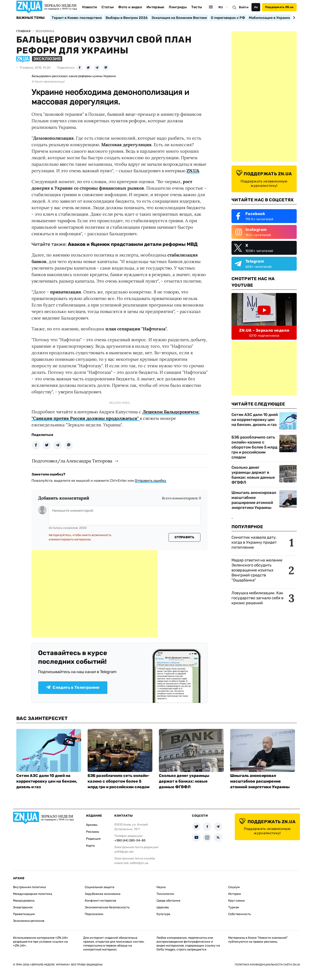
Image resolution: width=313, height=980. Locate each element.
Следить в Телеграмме (73, 687)
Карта (90, 846)
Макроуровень (24, 901)
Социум (234, 887)
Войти (244, 7)
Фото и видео (130, 7)
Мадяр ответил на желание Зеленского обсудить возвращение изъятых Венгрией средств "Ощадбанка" (257, 570)
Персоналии (94, 914)
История (235, 894)
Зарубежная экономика (103, 894)
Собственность (240, 914)
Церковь (163, 907)
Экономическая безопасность (107, 907)
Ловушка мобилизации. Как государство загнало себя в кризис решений (257, 598)
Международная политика (33, 894)
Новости (90, 7)
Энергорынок (23, 907)
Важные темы (31, 18)
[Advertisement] (95, 594)
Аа (256, 7)
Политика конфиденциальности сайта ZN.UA (267, 965)
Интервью (155, 7)
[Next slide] (293, 18)
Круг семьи (236, 901)
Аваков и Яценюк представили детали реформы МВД (133, 244)
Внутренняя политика (29, 887)
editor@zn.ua (139, 863)
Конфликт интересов (100, 901)
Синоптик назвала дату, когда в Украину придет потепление (254, 542)
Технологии (165, 894)
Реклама (92, 832)
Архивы (92, 825)
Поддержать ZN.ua (279, 7)
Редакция (93, 839)
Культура (163, 914)
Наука (161, 887)
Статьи (108, 7)
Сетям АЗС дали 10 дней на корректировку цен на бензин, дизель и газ (255, 420)
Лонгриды (178, 7)
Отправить (184, 537)
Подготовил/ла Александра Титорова (72, 461)
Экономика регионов (29, 921)
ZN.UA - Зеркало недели (264, 330)
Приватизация (24, 914)
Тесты (197, 7)
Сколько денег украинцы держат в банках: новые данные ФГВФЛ (253, 475)
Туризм (234, 907)
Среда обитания (168, 901)
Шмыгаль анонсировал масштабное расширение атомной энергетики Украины (254, 500)
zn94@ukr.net (124, 852)
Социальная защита (100, 887)
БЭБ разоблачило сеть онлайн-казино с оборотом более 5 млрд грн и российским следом (254, 447)
